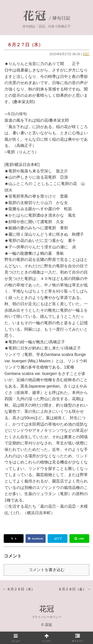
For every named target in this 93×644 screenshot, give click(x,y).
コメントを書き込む (47, 570)
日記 (86, 54)
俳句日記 (61, 18)
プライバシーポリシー (47, 617)
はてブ (58, 539)
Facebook (35, 539)
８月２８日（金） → (74, 589)
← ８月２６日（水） (19, 589)
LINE (79, 539)
